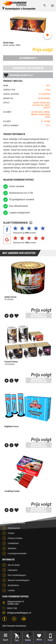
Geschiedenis (13, 585)
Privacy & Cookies (15, 538)
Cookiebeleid (13, 543)
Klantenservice (14, 528)
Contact (11, 533)
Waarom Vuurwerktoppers (19, 580)
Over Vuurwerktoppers (17, 575)
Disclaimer (12, 548)
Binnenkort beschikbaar (28, 68)
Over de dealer (14, 565)
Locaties (11, 590)
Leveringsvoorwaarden (17, 553)
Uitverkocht (28, 58)
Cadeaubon (13, 570)
